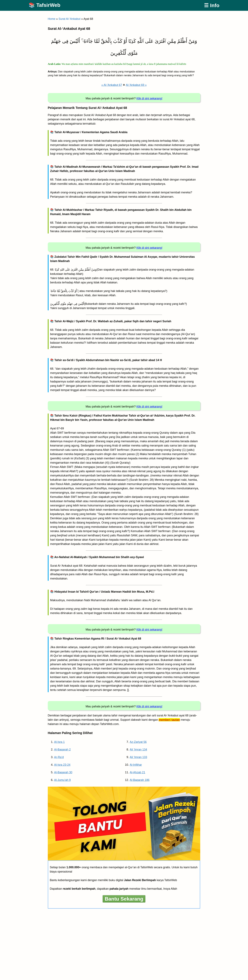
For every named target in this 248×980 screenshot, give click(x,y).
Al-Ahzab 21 (137, 772)
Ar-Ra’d (59, 757)
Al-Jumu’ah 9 (62, 780)
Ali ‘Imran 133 (138, 757)
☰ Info (212, 5)
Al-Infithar (136, 765)
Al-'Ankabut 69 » (136, 85)
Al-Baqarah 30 (63, 772)
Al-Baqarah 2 (62, 750)
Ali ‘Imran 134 (138, 750)
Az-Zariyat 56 (138, 742)
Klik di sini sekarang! (149, 98)
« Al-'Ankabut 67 (112, 85)
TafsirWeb (48, 5)
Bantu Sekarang (124, 899)
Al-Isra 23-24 (62, 765)
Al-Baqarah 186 (140, 780)
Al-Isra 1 (59, 742)
